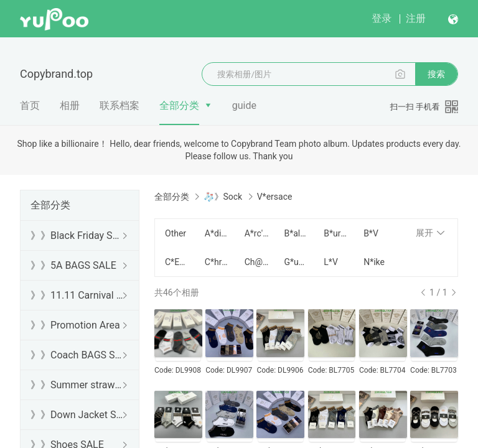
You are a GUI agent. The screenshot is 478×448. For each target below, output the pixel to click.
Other (176, 233)
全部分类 (179, 105)
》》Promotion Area (75, 325)
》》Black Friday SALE (77, 236)
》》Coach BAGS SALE (77, 355)
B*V (371, 233)
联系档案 (119, 105)
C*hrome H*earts (217, 262)
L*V (330, 262)
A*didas (217, 233)
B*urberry (336, 233)
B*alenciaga (296, 233)
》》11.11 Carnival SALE (77, 295)
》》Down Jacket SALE (77, 415)
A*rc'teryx (257, 233)
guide (244, 105)
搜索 (436, 74)
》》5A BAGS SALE (73, 265)
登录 (382, 18)
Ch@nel (257, 262)
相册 (70, 105)
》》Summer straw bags (77, 385)
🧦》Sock (223, 197)
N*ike (374, 262)
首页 (30, 105)
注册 (416, 18)
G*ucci (296, 262)
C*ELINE (177, 262)
